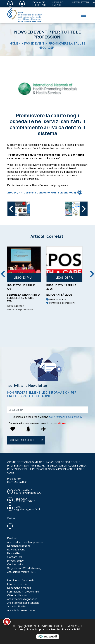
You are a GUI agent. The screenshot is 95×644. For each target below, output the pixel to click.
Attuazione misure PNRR (22, 572)
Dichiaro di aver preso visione (48, 417)
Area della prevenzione (21, 610)
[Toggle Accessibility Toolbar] (7, 622)
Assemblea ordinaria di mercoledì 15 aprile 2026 (26, 298)
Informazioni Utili (17, 584)
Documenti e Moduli (19, 588)
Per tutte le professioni (57, 34)
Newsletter (81, 2)
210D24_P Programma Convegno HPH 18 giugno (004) (42, 193)
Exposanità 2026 (63, 295)
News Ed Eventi (58, 4)
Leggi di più (27, 278)
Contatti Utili (15, 557)
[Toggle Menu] (84, 15)
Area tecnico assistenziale (23, 603)
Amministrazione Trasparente (25, 542)
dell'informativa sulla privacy (66, 417)
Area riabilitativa (17, 606)
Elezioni (12, 538)
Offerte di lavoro (17, 595)
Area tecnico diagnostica (22, 599)
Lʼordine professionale (21, 580)
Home (14, 43)
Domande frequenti (39, 4)
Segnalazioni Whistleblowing (24, 568)
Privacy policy (15, 561)
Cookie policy (15, 564)
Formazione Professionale (23, 592)
